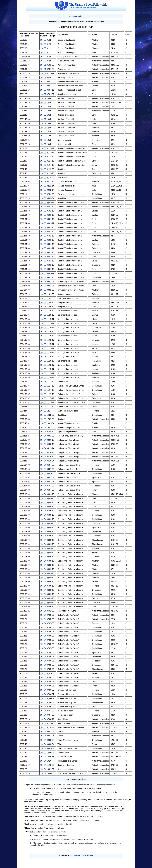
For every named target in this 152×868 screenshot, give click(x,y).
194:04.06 (44, 465)
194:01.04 (44, 78)
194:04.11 (44, 765)
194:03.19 (44, 423)
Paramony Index (76, 16)
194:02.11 (44, 136)
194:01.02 (44, 69)
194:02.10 (44, 98)
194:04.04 (44, 444)
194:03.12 (44, 411)
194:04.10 (44, 752)
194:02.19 (44, 140)
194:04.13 (44, 769)
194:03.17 (44, 419)
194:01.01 (44, 65)
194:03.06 (44, 202)
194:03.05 (44, 198)
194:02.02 (44, 82)
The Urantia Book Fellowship (81, 856)
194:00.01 (44, 40)
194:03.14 (44, 415)
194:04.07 (44, 611)
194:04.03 (44, 436)
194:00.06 (44, 61)
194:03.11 (44, 294)
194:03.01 (44, 148)
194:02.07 (44, 94)
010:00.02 (48, 811)
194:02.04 (44, 90)
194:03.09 (44, 282)
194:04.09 (44, 732)
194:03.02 (44, 182)
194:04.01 (44, 432)
